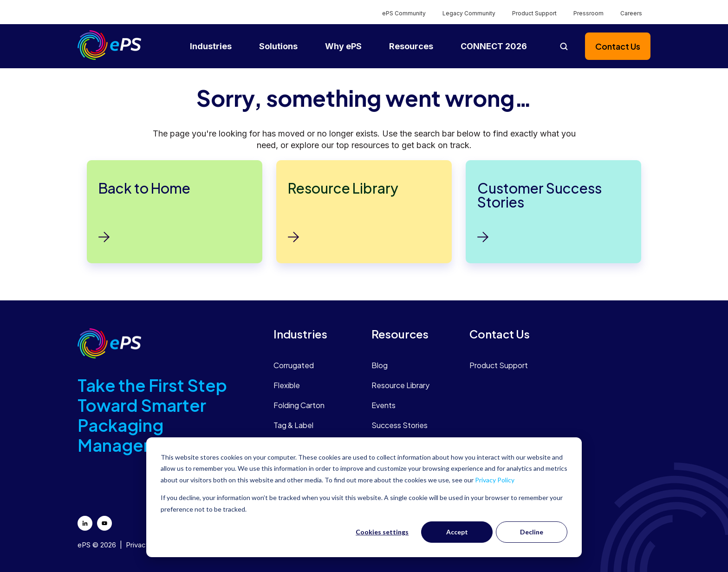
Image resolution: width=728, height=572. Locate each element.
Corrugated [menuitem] (294, 365)
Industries (211, 46)
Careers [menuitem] (631, 13)
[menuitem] (315, 334)
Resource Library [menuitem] (400, 385)
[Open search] (564, 46)
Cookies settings (382, 532)
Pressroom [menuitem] (588, 13)
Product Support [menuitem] (534, 13)
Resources (411, 46)
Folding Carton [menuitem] (299, 405)
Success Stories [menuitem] (400, 425)
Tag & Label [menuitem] (293, 425)
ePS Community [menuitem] (404, 13)
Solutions (278, 46)
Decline (532, 532)
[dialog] (364, 497)
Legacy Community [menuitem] (469, 13)
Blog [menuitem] (380, 365)
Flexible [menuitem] (287, 385)
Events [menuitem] (383, 405)
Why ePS (343, 46)
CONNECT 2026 (494, 46)
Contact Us (618, 46)
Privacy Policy (495, 480)
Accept (457, 532)
